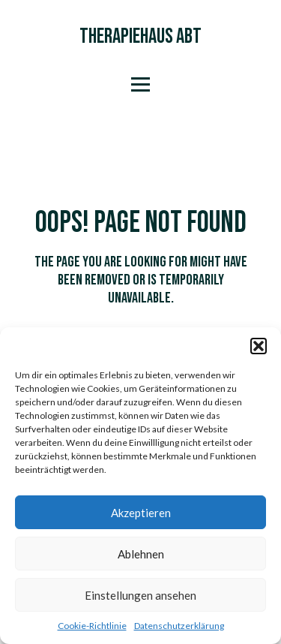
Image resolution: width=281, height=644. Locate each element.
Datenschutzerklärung (179, 626)
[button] (259, 346)
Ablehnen (141, 554)
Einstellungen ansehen (140, 595)
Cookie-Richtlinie (92, 626)
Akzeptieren (141, 513)
